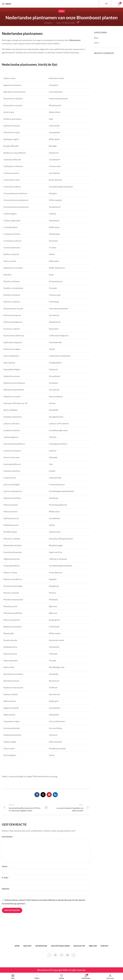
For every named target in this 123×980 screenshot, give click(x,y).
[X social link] (43, 795)
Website (6, 889)
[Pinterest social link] (49, 795)
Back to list (46, 808)
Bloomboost (75, 40)
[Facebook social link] (37, 795)
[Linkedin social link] (55, 795)
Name (5, 867)
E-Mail (5, 878)
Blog (62, 11)
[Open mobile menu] (7, 4)
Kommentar (8, 837)
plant (96, 43)
